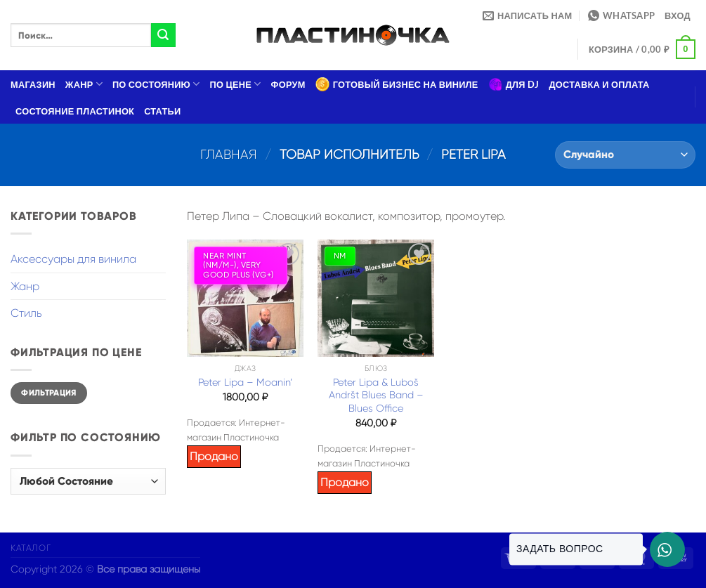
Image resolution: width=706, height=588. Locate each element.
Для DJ (514, 84)
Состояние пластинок (75, 111)
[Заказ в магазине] (625, 155)
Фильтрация (49, 393)
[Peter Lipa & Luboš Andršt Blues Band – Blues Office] (376, 298)
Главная (229, 154)
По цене (236, 84)
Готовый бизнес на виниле (397, 84)
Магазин (33, 84)
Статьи (162, 111)
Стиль (26, 313)
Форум (288, 84)
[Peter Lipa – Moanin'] (245, 298)
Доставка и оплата (599, 84)
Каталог (31, 548)
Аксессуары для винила (73, 259)
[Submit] (163, 35)
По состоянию (156, 84)
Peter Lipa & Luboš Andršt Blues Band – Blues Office (376, 395)
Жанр (84, 84)
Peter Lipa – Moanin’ (245, 382)
